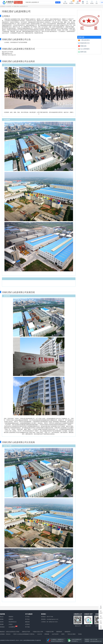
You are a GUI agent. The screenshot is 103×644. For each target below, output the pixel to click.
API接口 (11, 624)
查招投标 (2, 627)
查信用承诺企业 (13, 622)
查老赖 (2, 624)
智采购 (80, 634)
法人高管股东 (84, 49)
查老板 (2, 619)
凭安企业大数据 (72, 634)
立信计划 (40, 634)
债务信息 (82, 52)
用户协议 (27, 619)
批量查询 (11, 619)
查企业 (2, 617)
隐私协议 (27, 622)
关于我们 (27, 617)
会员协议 (27, 624)
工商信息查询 (84, 40)
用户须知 (27, 627)
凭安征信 (8, 634)
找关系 (2, 622)
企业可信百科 (55, 634)
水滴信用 (2, 6)
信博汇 (63, 634)
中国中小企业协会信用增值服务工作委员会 (24, 634)
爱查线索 (47, 634)
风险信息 (82, 46)
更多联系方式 (84, 43)
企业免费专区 (12, 627)
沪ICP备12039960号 (10, 640)
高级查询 (11, 617)
